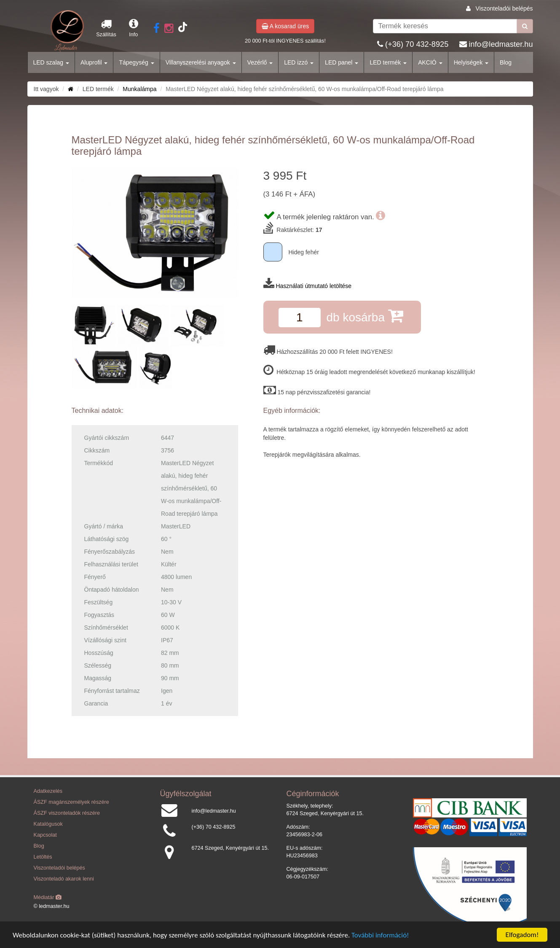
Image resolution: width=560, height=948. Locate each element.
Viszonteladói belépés (504, 8)
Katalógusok (48, 824)
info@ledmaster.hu (501, 44)
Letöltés (43, 857)
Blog (506, 62)
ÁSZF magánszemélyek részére (71, 802)
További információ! (380, 935)
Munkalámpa (139, 89)
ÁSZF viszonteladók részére (67, 813)
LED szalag (51, 62)
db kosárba (364, 316)
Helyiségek (471, 62)
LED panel (342, 62)
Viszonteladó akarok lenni (64, 879)
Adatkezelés (48, 791)
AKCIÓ (430, 62)
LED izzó (299, 62)
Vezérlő (260, 62)
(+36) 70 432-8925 (417, 44)
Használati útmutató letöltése (313, 286)
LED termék (388, 62)
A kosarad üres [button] (285, 26)
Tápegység (136, 62)
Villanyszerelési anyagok (201, 62)
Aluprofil (94, 62)
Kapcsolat (45, 835)
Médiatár (48, 897)
